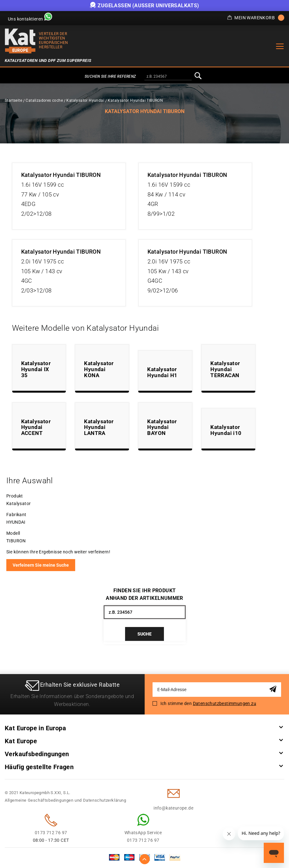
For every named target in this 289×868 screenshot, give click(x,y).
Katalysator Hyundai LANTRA (99, 427)
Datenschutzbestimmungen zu (225, 703)
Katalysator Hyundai (85, 100)
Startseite (13, 100)
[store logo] (20, 41)
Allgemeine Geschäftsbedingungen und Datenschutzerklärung (66, 800)
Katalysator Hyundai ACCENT (36, 427)
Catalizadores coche (44, 100)
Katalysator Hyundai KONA (99, 369)
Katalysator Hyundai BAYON (162, 427)
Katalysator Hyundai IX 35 (36, 369)
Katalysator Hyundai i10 (226, 430)
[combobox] (168, 77)
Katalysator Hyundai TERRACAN (225, 369)
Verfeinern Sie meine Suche (41, 565)
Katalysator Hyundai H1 (162, 372)
